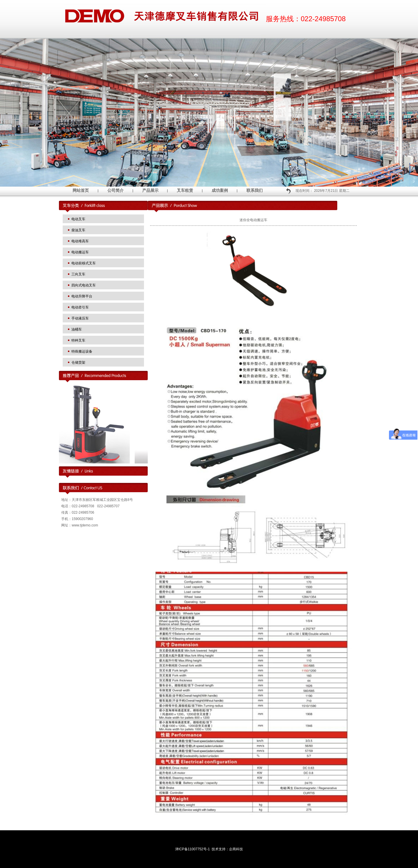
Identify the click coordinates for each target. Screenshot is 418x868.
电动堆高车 (80, 241)
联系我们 (255, 191)
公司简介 (116, 191)
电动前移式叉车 (84, 263)
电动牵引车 (80, 307)
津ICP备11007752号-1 (192, 849)
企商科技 (236, 849)
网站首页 (81, 191)
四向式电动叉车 (84, 285)
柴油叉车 (78, 230)
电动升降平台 (82, 296)
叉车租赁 (185, 191)
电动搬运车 (80, 252)
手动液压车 (80, 318)
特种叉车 (78, 340)
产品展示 (150, 191)
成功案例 (220, 191)
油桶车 (77, 329)
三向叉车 (78, 274)
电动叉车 (78, 219)
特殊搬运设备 (82, 351)
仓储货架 (78, 362)
